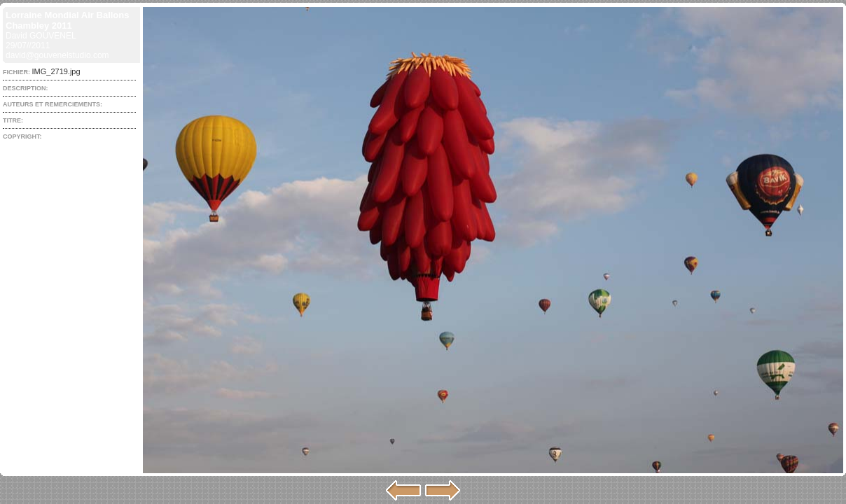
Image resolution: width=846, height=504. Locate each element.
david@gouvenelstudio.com (57, 55)
